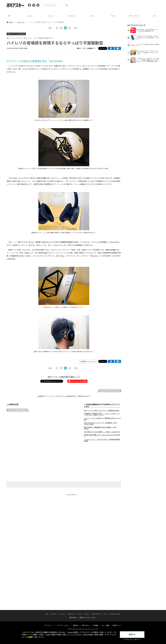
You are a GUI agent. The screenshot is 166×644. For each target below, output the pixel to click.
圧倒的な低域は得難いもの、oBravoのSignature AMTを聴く (102, 436)
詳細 (30, 637)
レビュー (31, 16)
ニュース (52, 16)
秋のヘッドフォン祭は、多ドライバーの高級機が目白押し (102, 411)
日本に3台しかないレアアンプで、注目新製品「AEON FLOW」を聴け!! (100, 423)
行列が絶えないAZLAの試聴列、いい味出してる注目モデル (102, 432)
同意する (132, 635)
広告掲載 (95, 624)
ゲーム (93, 16)
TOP (10, 16)
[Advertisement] (121, 6)
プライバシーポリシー (63, 624)
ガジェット (73, 16)
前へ (50, 28)
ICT (156, 16)
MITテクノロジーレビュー (88, 616)
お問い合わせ (86, 624)
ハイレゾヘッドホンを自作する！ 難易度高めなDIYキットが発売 (102, 419)
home (10, 22)
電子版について (117, 624)
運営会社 (76, 624)
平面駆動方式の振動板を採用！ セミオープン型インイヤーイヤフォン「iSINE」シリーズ (102, 414)
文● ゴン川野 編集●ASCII (86, 48)
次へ (76, 28)
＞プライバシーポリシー (132, 639)
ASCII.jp (73, 616)
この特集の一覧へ (18, 410)
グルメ (114, 16)
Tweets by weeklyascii (71, 495)
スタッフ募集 (105, 624)
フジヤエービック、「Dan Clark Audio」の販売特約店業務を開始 (102, 440)
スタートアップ (135, 16)
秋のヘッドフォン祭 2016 (16, 34)
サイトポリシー (49, 624)
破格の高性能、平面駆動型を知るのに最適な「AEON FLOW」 (100, 428)
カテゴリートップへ (109, 391)
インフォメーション (115, 612)
